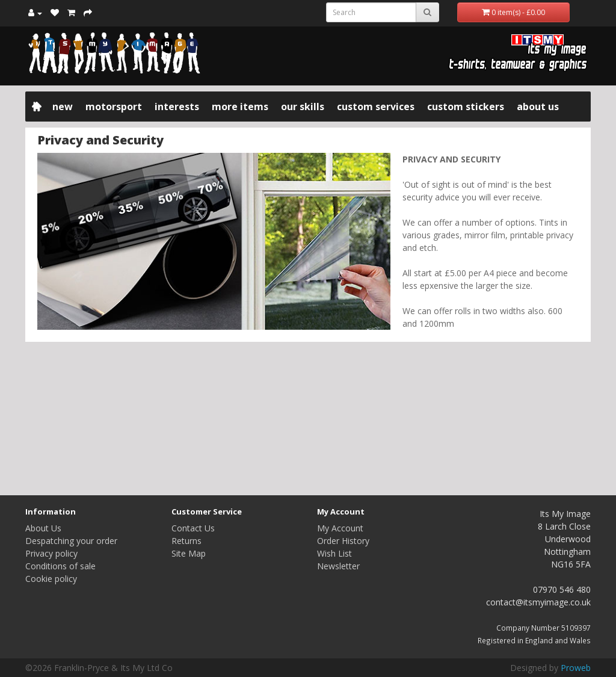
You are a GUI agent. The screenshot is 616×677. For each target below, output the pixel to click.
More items (240, 107)
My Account (340, 528)
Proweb (576, 668)
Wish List (334, 553)
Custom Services (376, 107)
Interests (177, 107)
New (63, 107)
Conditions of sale (60, 566)
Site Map (189, 553)
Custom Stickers (466, 107)
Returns (186, 541)
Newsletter (338, 566)
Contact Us (193, 528)
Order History (343, 541)
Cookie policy (51, 579)
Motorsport (114, 107)
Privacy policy (51, 553)
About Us (538, 107)
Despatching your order (71, 541)
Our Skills (303, 107)
